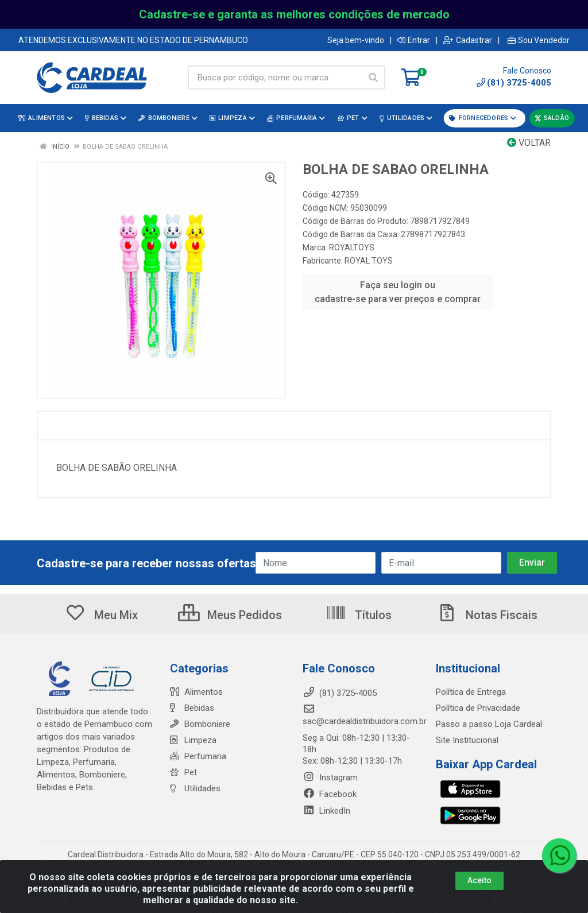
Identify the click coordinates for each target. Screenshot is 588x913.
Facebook (330, 794)
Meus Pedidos (230, 615)
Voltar (529, 143)
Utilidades (195, 788)
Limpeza (193, 740)
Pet (183, 772)
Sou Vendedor (539, 40)
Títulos (359, 615)
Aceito (479, 880)
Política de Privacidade (478, 708)
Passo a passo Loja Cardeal (489, 724)
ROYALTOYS (352, 247)
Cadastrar (468, 40)
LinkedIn (326, 811)
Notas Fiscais (487, 615)
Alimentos (196, 692)
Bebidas (192, 708)
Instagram (330, 777)
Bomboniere (200, 724)
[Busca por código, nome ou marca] (275, 78)
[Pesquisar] (373, 78)
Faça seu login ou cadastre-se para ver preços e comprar (398, 292)
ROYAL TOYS (369, 261)
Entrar (414, 40)
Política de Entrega (471, 692)
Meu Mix (101, 615)
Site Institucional (467, 740)
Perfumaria (198, 756)
